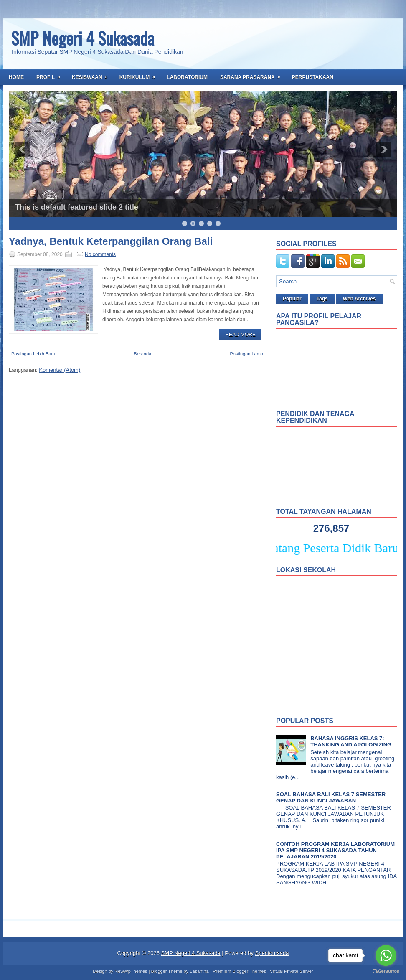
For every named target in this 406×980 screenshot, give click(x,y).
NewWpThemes (131, 971)
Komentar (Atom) (60, 370)
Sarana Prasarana (253, 75)
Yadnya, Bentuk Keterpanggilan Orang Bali (111, 241)
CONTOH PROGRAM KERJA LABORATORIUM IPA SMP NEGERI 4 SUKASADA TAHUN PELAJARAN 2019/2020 (335, 850)
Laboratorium (187, 77)
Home (16, 77)
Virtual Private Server (292, 971)
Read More (240, 335)
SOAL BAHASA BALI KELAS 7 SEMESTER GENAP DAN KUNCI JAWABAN (331, 797)
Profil (51, 75)
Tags (322, 299)
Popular (292, 299)
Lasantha (199, 971)
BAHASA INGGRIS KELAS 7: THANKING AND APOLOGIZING (351, 741)
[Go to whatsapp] (386, 955)
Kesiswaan (93, 75)
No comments (100, 254)
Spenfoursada (272, 953)
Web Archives (359, 299)
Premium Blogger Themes (239, 971)
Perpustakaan (313, 77)
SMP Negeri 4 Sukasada (82, 38)
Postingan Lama (247, 354)
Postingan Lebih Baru (33, 354)
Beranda (143, 354)
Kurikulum (140, 75)
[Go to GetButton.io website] (386, 971)
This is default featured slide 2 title (77, 207)
